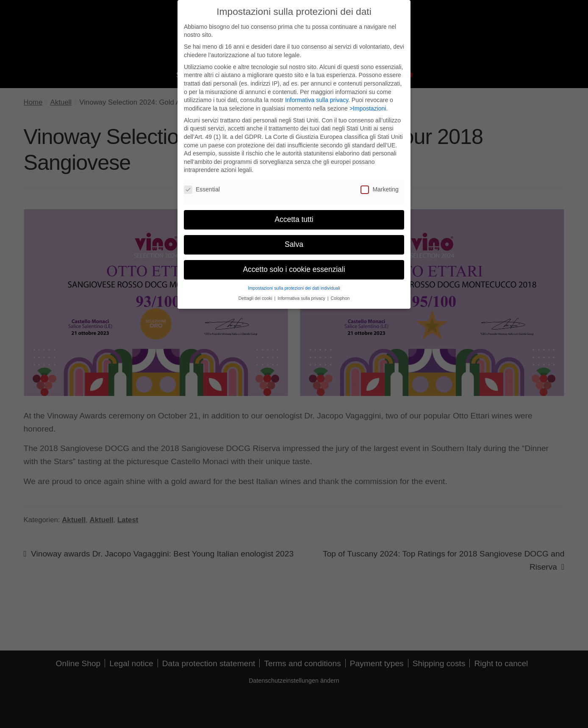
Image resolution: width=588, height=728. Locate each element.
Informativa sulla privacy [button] (302, 293)
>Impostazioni (368, 103)
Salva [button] (294, 239)
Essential (202, 184)
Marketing (379, 184)
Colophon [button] (340, 293)
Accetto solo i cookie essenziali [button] (294, 264)
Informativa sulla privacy (317, 95)
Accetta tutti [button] (294, 214)
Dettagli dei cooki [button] (256, 293)
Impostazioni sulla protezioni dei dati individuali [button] (294, 283)
